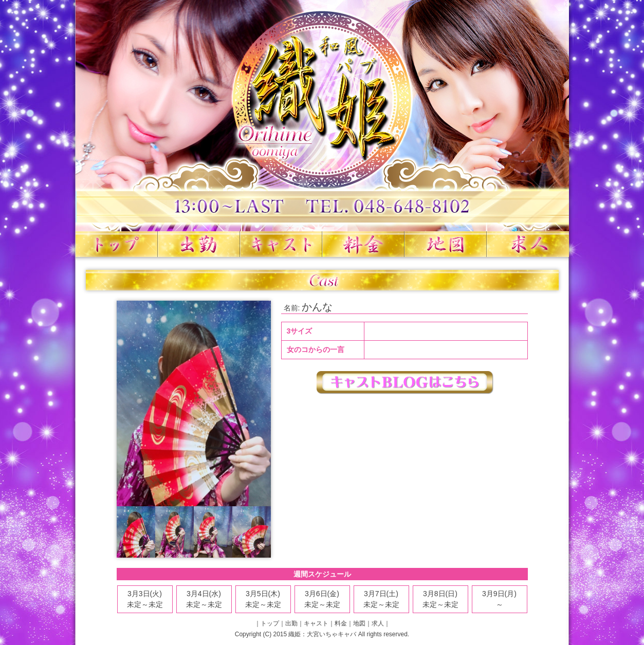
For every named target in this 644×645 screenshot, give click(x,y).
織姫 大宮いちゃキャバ (322, 116)
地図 (446, 244)
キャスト (281, 244)
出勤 (199, 244)
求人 (528, 244)
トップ (117, 244)
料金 (363, 244)
